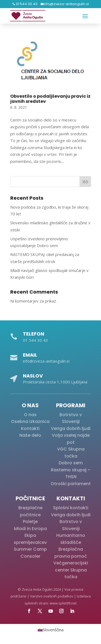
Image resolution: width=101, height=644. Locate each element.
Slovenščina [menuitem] (53, 630)
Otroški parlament (71, 484)
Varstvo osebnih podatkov (52, 596)
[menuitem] (51, 630)
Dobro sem (71, 463)
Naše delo (30, 435)
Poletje (30, 522)
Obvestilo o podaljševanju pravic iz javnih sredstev (50, 99)
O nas (30, 415)
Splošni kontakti (71, 508)
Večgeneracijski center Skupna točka (71, 570)
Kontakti (30, 428)
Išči (85, 182)
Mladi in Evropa (30, 529)
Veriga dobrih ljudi (71, 428)
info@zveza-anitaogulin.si (66, 4)
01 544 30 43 (26, 4)
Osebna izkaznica (30, 421)
